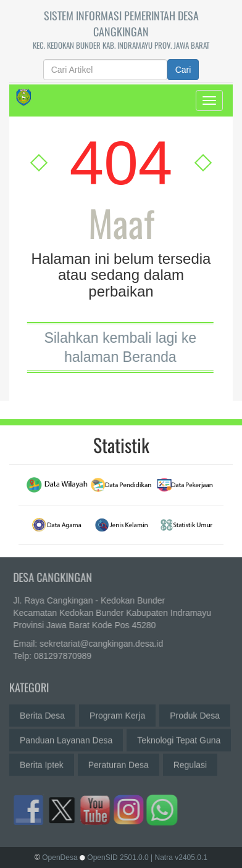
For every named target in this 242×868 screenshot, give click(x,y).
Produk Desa (195, 713)
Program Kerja (117, 713)
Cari (183, 70)
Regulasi (190, 762)
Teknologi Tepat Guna (179, 737)
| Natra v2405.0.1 (179, 858)
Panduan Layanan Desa (66, 737)
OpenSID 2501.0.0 (118, 858)
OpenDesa (60, 858)
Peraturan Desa (119, 762)
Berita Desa (42, 713)
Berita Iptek (42, 762)
